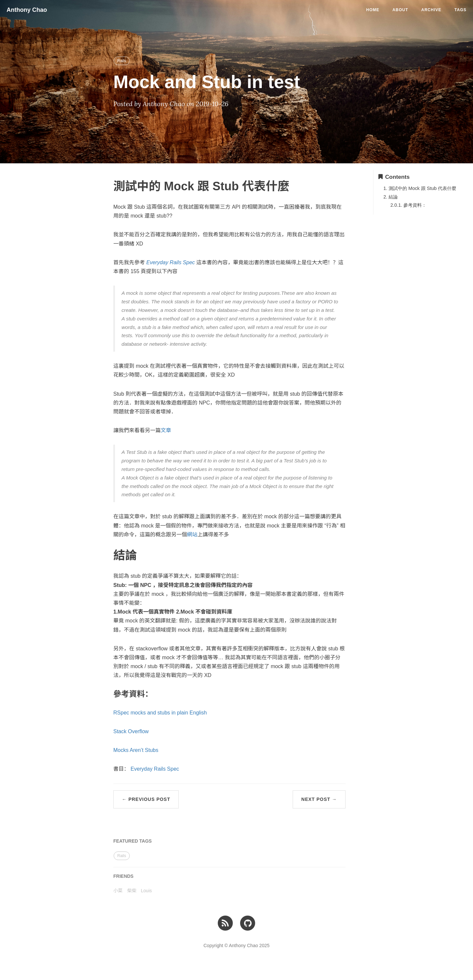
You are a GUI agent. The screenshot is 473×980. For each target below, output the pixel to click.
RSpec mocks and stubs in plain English (160, 713)
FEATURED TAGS (133, 841)
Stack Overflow (131, 731)
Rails (122, 61)
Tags (461, 10)
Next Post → (319, 799)
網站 (192, 535)
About (400, 10)
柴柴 (132, 891)
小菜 (118, 891)
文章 (166, 430)
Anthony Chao (27, 10)
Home (373, 10)
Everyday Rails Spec (155, 769)
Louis (146, 891)
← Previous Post (146, 799)
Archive (431, 10)
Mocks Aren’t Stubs (136, 750)
